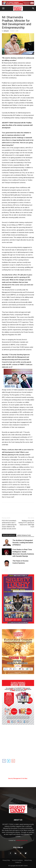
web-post (6, 31)
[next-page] (6, 570)
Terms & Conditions (17, 860)
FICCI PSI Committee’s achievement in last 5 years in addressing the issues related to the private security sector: (9, 525)
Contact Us (18, 862)
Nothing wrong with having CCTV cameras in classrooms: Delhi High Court (26, 524)
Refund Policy (28, 860)
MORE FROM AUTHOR (24, 535)
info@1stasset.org (22, 840)
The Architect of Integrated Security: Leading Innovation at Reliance (23, 543)
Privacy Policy (6, 860)
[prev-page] (3, 570)
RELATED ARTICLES (9, 535)
